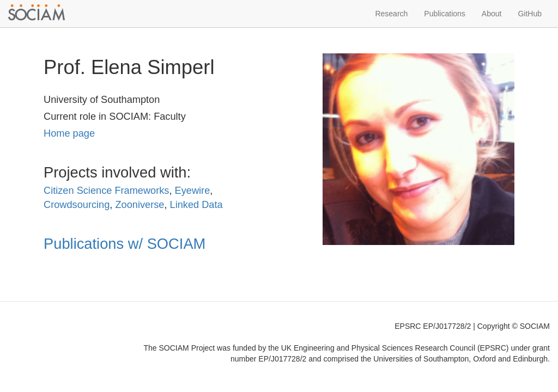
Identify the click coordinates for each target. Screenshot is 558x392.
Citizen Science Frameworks (106, 191)
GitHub (530, 14)
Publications (445, 14)
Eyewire (193, 191)
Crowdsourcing (77, 205)
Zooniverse (139, 205)
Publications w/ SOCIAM (125, 244)
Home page (69, 133)
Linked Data (196, 205)
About (492, 14)
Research (391, 14)
